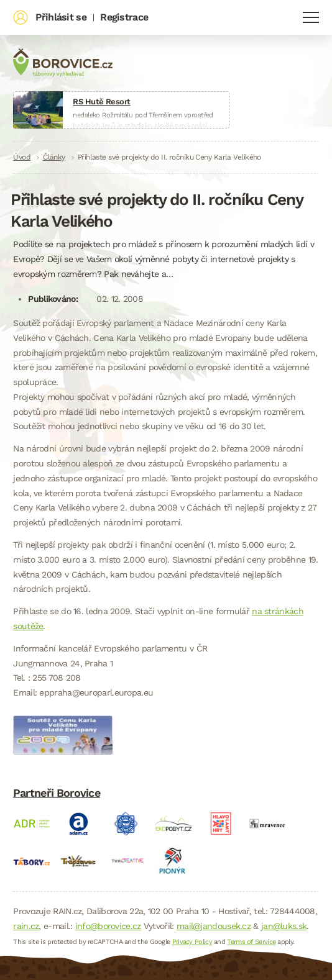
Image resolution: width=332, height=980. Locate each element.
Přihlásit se (61, 17)
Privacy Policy (192, 942)
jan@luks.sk (284, 926)
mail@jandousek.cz (214, 926)
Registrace (124, 17)
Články (54, 157)
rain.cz (26, 926)
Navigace (311, 17)
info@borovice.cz (108, 926)
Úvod (22, 157)
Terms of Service (251, 942)
